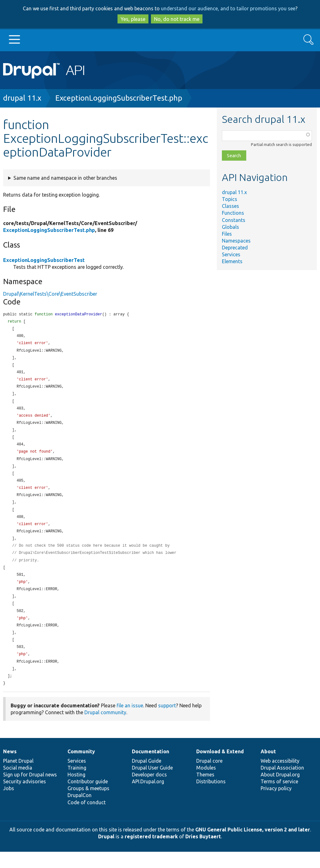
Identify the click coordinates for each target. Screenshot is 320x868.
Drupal (106, 853)
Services (231, 254)
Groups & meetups (88, 805)
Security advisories (25, 798)
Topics (230, 199)
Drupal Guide (147, 777)
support (167, 722)
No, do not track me (177, 19)
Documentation (150, 768)
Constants (234, 220)
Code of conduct (87, 819)
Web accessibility (280, 777)
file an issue (130, 722)
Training (77, 784)
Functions (233, 213)
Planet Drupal (18, 777)
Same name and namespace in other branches (65, 178)
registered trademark (151, 853)
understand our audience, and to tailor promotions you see (228, 8)
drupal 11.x (22, 98)
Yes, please (133, 19)
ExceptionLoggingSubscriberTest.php (119, 98)
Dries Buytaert (203, 853)
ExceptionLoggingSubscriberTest (44, 260)
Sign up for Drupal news (30, 791)
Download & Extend (220, 768)
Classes (230, 206)
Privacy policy (276, 805)
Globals (230, 227)
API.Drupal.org (148, 798)
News (10, 768)
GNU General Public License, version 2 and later (253, 846)
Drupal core (209, 777)
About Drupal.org (280, 791)
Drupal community (105, 729)
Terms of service (279, 798)
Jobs (9, 805)
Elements (232, 261)
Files (227, 234)
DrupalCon (80, 811)
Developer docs (149, 791)
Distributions (211, 798)
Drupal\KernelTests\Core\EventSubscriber (50, 294)
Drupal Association (282, 784)
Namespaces (236, 241)
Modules (206, 784)
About (268, 768)
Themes (205, 791)
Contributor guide (88, 798)
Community (81, 768)
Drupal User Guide (152, 784)
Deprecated (235, 248)
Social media (18, 784)
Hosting (76, 791)
